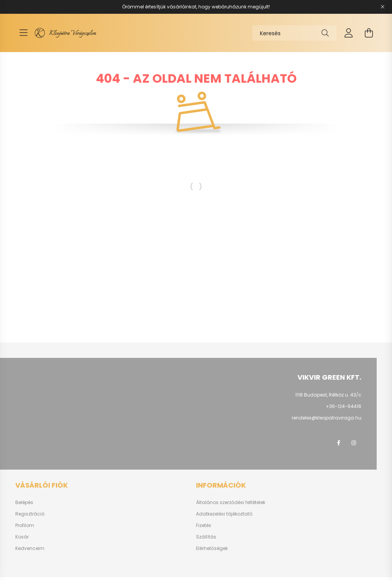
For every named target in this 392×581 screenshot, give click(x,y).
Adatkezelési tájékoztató (224, 514)
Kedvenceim (30, 548)
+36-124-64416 (344, 406)
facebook (338, 443)
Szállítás (206, 537)
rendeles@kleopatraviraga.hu (327, 418)
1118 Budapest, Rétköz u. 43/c (328, 395)
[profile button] (349, 33)
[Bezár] (382, 7)
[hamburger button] (23, 33)
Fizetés (204, 526)
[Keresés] (294, 33)
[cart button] (369, 33)
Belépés (24, 503)
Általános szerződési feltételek (231, 503)
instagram (354, 443)
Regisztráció (30, 514)
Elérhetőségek (212, 548)
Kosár (22, 537)
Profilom (25, 526)
